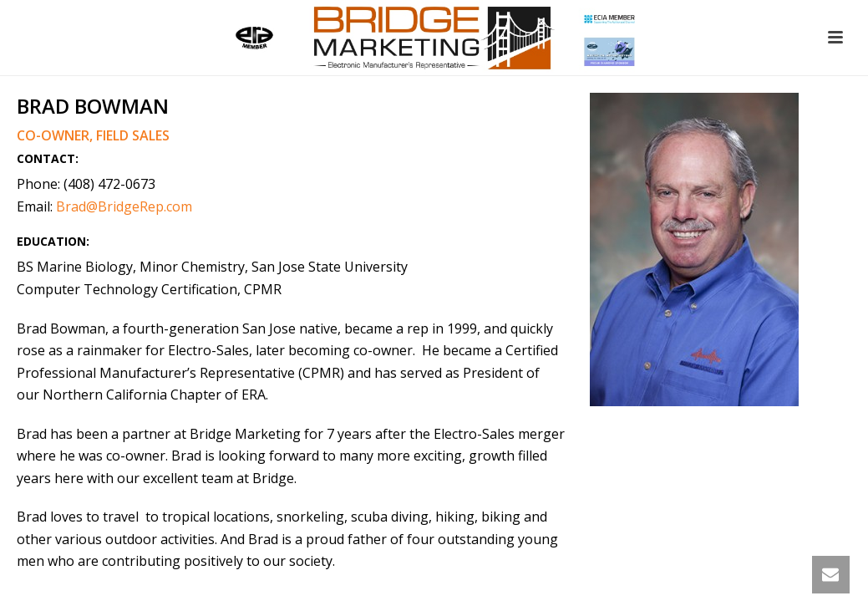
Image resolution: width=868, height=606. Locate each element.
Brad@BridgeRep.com (124, 206)
